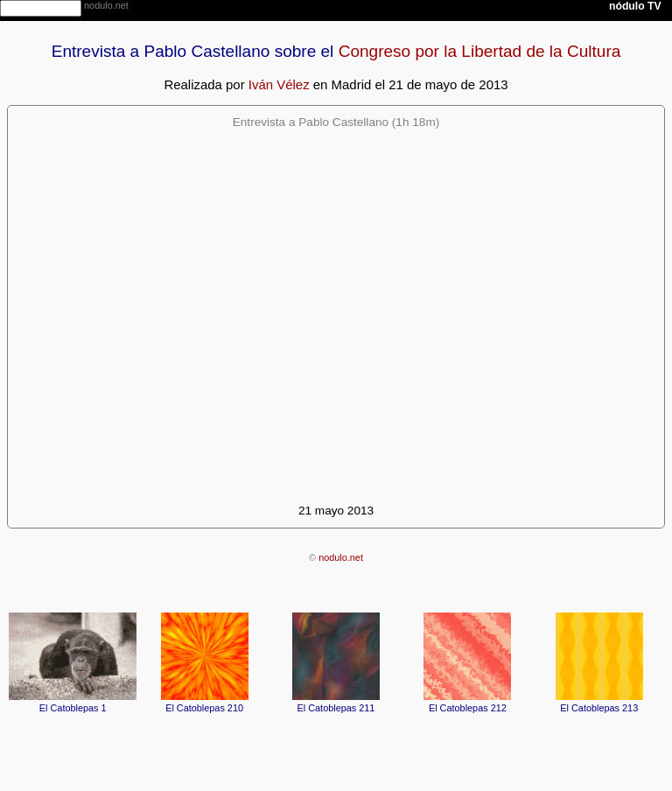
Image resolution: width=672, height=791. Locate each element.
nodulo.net (341, 557)
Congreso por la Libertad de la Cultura (480, 51)
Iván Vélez (279, 84)
